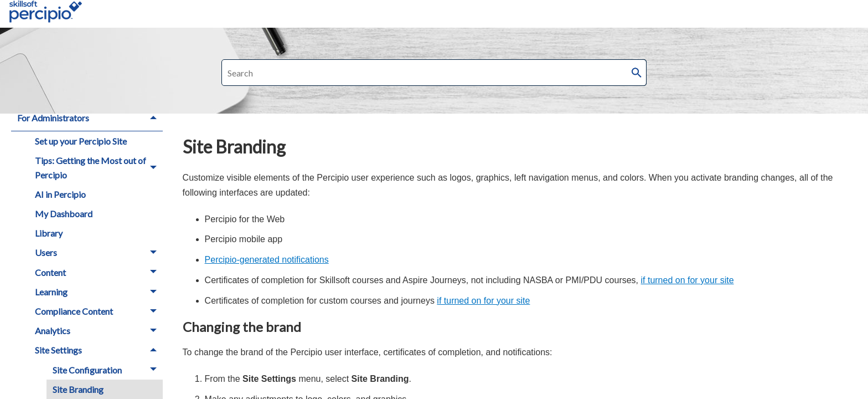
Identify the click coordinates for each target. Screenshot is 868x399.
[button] (637, 73)
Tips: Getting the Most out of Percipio (99, 168)
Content (99, 272)
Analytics (99, 331)
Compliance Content (99, 311)
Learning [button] (99, 292)
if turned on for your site (688, 280)
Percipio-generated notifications (267, 260)
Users (99, 253)
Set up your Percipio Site (81, 141)
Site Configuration (108, 370)
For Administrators (90, 118)
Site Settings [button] (99, 351)
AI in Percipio (60, 194)
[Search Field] (434, 73)
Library (49, 233)
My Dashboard (64, 214)
